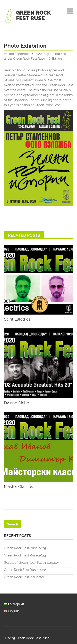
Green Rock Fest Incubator (24, 577)
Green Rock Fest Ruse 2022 (25, 570)
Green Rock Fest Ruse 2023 (25, 555)
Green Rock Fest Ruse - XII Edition (37, 59)
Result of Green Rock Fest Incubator (32, 563)
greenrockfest (57, 54)
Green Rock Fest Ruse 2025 (25, 548)
